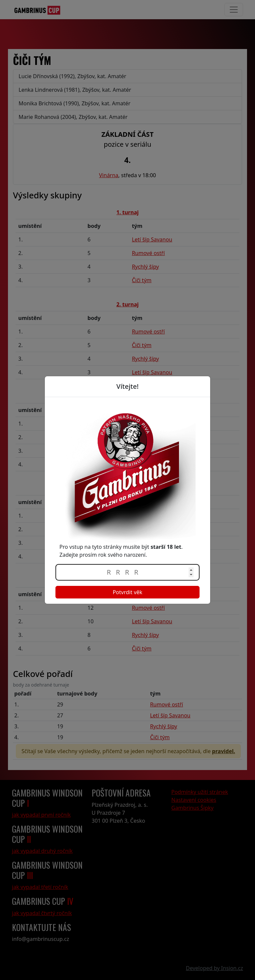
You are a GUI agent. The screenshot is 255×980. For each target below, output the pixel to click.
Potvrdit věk (127, 592)
